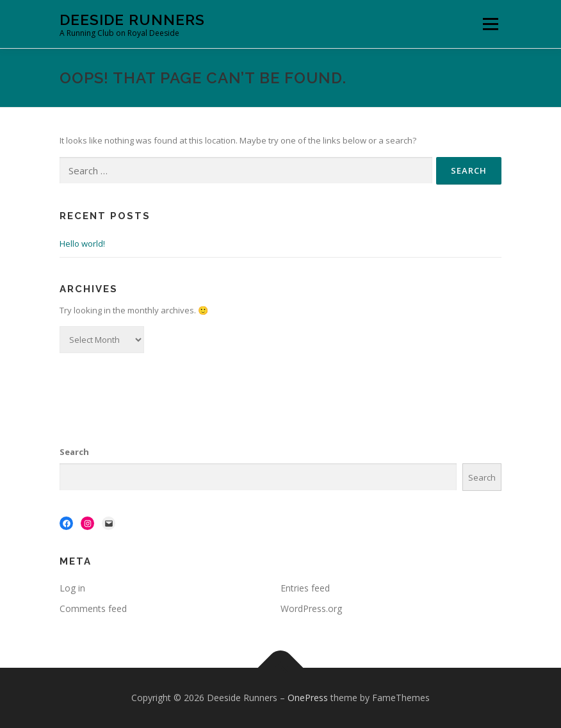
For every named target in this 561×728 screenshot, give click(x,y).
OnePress (308, 698)
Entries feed (305, 588)
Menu (490, 24)
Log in (72, 588)
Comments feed (93, 608)
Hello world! (82, 244)
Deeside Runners (132, 20)
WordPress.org (311, 608)
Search (74, 452)
